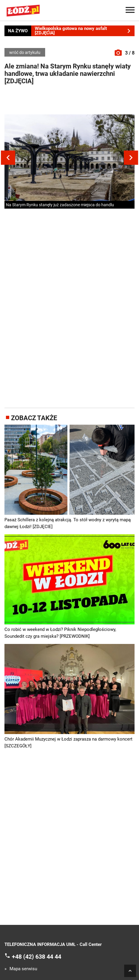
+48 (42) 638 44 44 (37, 957)
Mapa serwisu (23, 969)
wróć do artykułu (25, 52)
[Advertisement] (69, 101)
